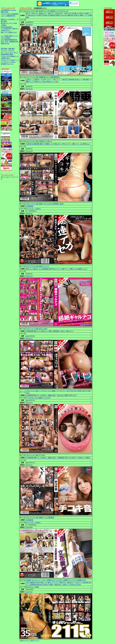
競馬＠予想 (4, 12)
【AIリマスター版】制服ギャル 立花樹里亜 (40, 518)
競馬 (2, 49)
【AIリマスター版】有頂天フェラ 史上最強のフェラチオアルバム (47, 11)
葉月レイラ (51, 583)
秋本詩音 (85, 583)
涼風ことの (44, 583)
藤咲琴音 (71, 15)
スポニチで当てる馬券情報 (10, 14)
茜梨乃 (67, 395)
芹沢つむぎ (73, 395)
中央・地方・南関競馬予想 (10, 42)
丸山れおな (74, 585)
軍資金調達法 (5, 54)
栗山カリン (51, 82)
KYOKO (37, 583)
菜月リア (75, 458)
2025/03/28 (29, 276)
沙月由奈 (44, 15)
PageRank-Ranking (6, 27)
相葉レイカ (84, 15)
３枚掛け (4, 25)
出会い (14, 62)
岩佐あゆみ (31, 15)
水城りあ (77, 15)
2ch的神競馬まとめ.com (8, 10)
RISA (79, 585)
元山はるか (64, 15)
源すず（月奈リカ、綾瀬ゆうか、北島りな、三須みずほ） (45, 14)
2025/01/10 (29, 465)
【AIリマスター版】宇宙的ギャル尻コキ (39, 141)
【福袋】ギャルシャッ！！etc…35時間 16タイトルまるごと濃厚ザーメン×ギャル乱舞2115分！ (56, 580)
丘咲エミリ (66, 585)
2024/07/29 (29, 592)
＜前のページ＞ (24, 641)
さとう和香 (59, 583)
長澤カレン (79, 80)
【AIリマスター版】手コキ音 (35, 455)
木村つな (82, 14)
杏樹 (84, 80)
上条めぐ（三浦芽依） (33, 80)
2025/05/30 (29, 25)
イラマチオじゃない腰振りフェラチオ (38, 398)
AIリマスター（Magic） (34, 209)
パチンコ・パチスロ (7, 51)
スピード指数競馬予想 (8, 16)
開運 (11, 54)
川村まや (46, 585)
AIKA (57, 82)
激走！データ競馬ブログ (9, 32)
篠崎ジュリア (30, 82)
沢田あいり (82, 458)
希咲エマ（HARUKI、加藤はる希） (45, 395)
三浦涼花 (64, 80)
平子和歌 (38, 15)
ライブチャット (6, 62)
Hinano (45, 82)
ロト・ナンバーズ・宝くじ (10, 52)
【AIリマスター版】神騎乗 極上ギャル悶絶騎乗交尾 (43, 77)
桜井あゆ (40, 585)
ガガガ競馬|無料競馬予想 (9, 40)
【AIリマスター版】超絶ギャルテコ (38, 266)
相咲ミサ (89, 80)
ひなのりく (78, 583)
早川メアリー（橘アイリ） (52, 80)
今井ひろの (68, 14)
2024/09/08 (29, 527)
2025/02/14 (29, 338)
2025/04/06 (29, 214)
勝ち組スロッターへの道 (9, 23)
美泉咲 (57, 15)
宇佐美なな (75, 14)
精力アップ (15, 60)
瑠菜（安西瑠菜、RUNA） (57, 331)
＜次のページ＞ (34, 641)
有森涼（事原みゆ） (56, 585)
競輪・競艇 (8, 49)
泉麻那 (32, 583)
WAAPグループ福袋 (32, 587)
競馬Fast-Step (5, 44)
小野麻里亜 (61, 458)
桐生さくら (37, 331)
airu (42, 80)
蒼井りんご (39, 82)
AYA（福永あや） (69, 583)
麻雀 (13, 49)
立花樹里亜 (51, 15)
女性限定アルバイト (7, 64)
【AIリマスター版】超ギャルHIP (37, 329)
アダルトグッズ (6, 60)
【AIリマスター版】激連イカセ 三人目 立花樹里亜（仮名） (45, 204)
